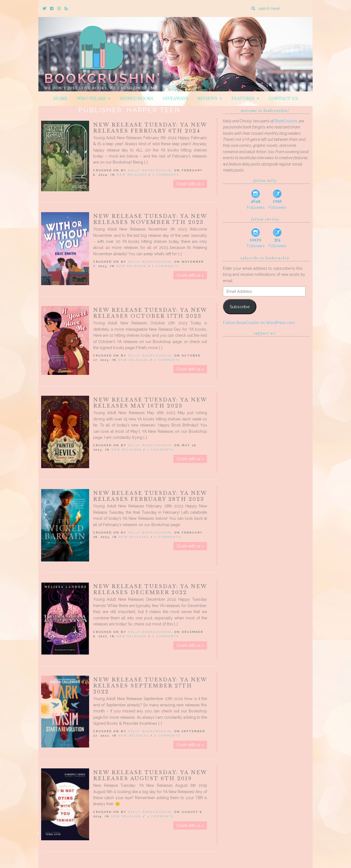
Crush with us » (190, 184)
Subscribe (240, 307)
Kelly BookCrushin (150, 170)
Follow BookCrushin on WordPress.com (259, 323)
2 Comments (160, 450)
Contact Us (283, 99)
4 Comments (160, 816)
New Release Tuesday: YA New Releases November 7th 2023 (150, 219)
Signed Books (137, 99)
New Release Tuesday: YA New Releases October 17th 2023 (150, 313)
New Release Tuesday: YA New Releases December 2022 (150, 589)
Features (245, 99)
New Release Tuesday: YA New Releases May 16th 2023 (150, 403)
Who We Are (94, 99)
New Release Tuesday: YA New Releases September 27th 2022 (150, 686)
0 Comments (166, 175)
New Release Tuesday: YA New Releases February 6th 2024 (150, 128)
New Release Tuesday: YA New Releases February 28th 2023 (150, 496)
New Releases (132, 175)
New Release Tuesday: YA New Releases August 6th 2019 (150, 776)
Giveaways (175, 99)
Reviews (210, 99)
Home (60, 99)
